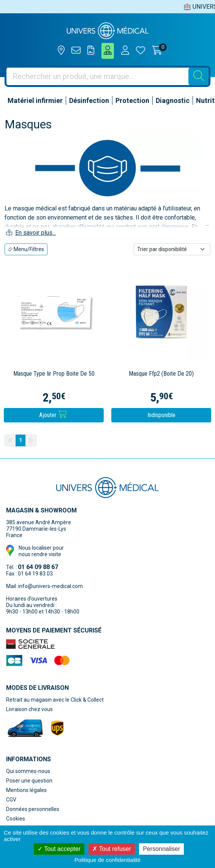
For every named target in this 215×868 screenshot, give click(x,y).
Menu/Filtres (26, 249)
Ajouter (53, 415)
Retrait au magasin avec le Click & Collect (55, 700)
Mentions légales (26, 790)
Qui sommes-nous (28, 771)
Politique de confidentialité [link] (107, 860)
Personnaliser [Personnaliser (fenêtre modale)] (161, 849)
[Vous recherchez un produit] (98, 76)
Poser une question (29, 781)
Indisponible (161, 415)
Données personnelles (33, 809)
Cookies (16, 819)
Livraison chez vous (29, 709)
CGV (11, 800)
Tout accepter (59, 849)
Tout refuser (112, 849)
